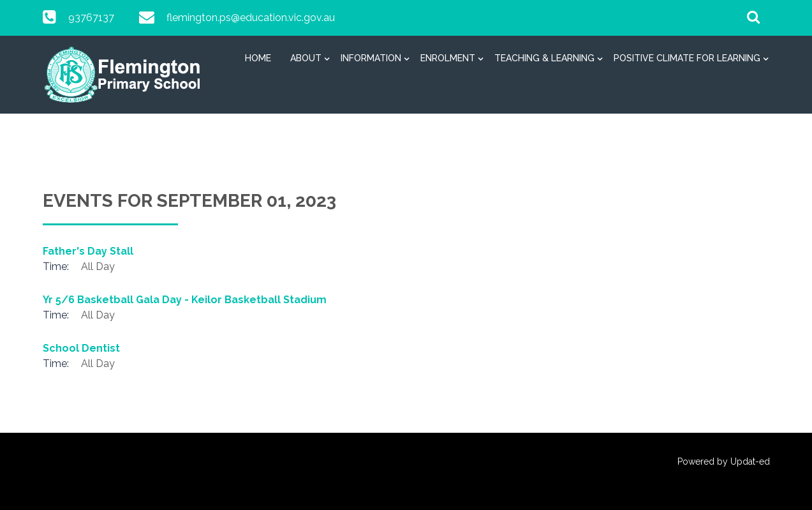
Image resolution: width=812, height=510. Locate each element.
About (306, 58)
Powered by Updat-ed (724, 461)
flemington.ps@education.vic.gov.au (251, 18)
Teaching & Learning (544, 58)
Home (258, 58)
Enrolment (448, 58)
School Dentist (81, 348)
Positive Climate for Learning (687, 58)
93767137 (91, 18)
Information (371, 58)
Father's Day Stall (88, 251)
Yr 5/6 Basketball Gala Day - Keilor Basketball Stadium (185, 300)
